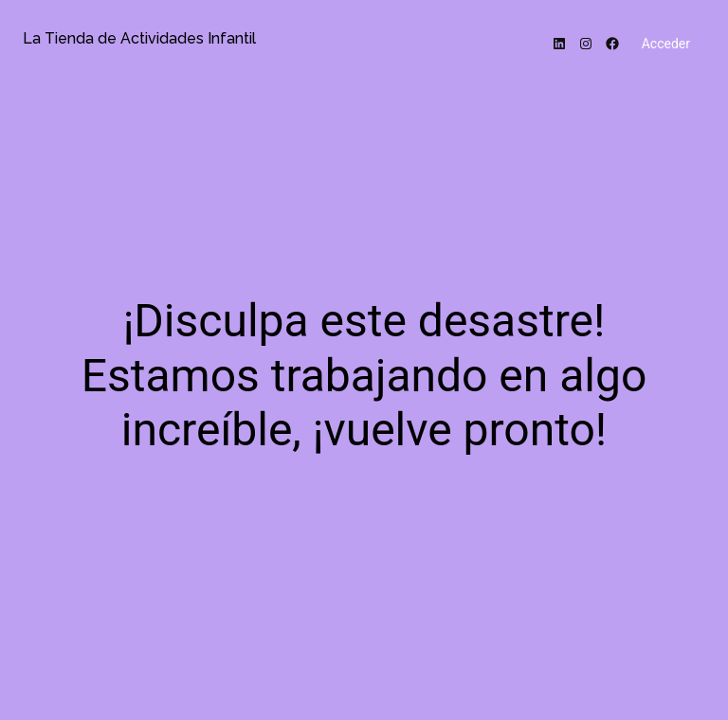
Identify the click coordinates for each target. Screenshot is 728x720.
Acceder (666, 44)
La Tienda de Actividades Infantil (139, 38)
